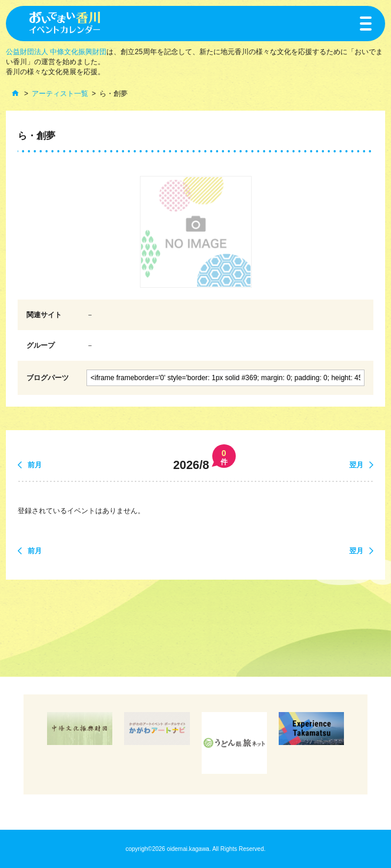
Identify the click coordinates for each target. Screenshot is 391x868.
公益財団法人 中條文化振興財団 (56, 52)
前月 (35, 465)
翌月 (356, 465)
